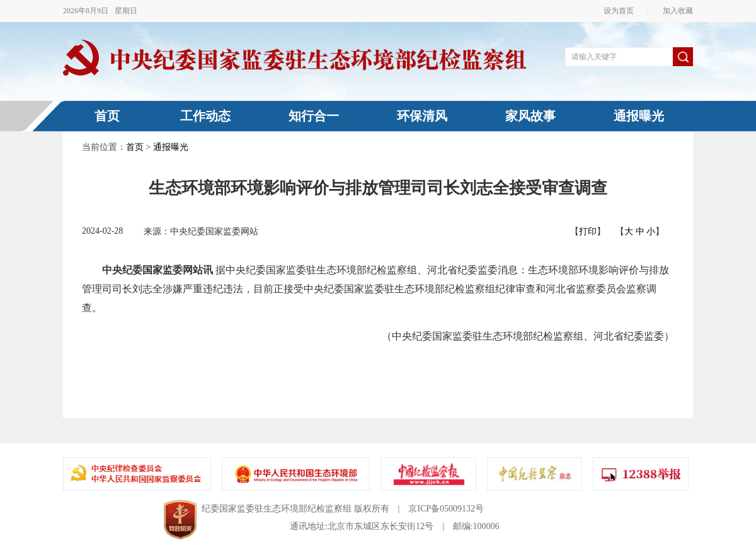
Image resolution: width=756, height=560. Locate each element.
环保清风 (422, 116)
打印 (588, 231)
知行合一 (314, 116)
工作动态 (205, 116)
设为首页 (622, 11)
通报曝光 (639, 116)
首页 (107, 116)
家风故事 (530, 116)
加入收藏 (674, 11)
